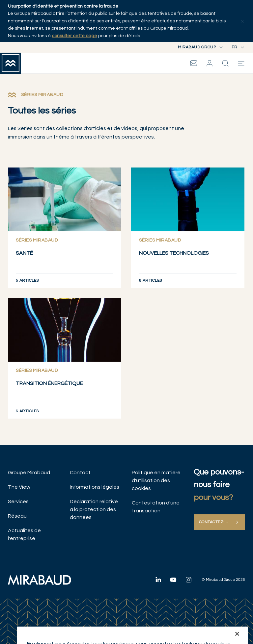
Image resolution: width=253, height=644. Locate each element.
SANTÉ (24, 253)
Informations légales (95, 487)
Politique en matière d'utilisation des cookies (156, 480)
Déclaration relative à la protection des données (94, 509)
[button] (210, 63)
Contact (80, 473)
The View (19, 487)
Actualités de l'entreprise (24, 534)
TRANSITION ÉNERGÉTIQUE (49, 383)
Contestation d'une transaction (156, 507)
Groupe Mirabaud (29, 473)
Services (18, 502)
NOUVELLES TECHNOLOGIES (174, 253)
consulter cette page (74, 36)
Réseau (17, 516)
